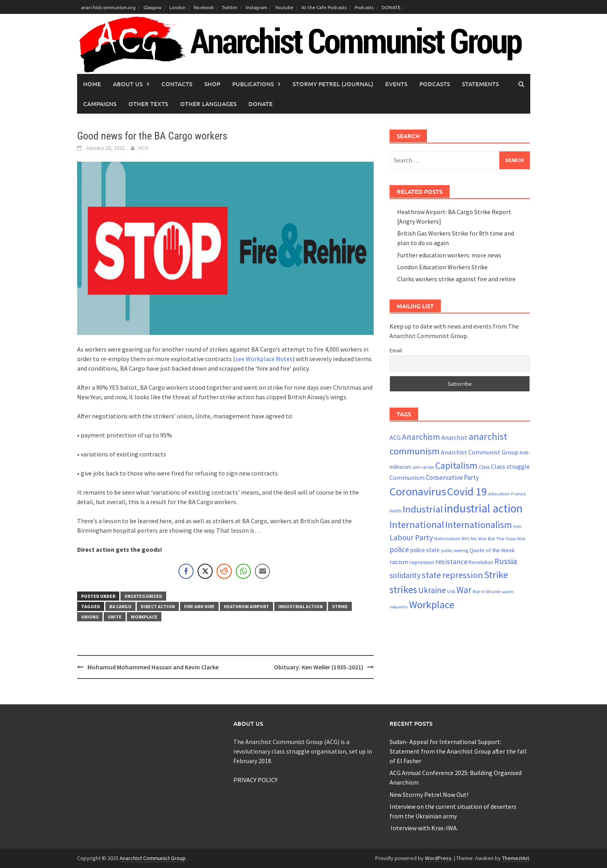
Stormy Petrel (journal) (333, 84)
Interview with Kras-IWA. (424, 828)
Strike (340, 606)
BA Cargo (120, 606)
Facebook (204, 7)
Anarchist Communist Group (153, 858)
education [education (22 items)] (499, 494)
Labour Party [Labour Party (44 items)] (411, 537)
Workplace (144, 617)
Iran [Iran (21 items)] (517, 526)
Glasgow (152, 7)
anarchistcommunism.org (108, 7)
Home (92, 84)
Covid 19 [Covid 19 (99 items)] (467, 491)
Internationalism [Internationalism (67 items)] (479, 525)
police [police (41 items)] (399, 549)
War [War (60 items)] (464, 590)
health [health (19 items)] (396, 511)
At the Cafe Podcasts (324, 7)
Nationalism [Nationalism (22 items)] (447, 538)
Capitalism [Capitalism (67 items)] (456, 465)
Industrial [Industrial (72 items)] (423, 509)
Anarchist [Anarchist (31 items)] (454, 437)
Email (396, 350)
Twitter (230, 7)
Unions (90, 617)
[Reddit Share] (224, 571)
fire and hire (199, 606)
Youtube (284, 7)
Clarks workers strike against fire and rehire (456, 279)
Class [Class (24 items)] (484, 467)
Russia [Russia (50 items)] (506, 561)
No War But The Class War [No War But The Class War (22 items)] (498, 538)
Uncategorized (143, 596)
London (177, 7)
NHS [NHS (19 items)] (465, 539)
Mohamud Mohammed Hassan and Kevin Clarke (153, 667)
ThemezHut (516, 858)
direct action (158, 606)
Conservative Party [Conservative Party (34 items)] (452, 477)
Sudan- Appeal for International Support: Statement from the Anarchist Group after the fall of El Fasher (458, 751)
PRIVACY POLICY (255, 780)
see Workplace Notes (264, 359)
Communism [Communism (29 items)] (407, 478)
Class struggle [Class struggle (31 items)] (510, 466)
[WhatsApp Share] (243, 571)
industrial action (301, 606)
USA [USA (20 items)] (451, 592)
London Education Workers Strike (442, 267)
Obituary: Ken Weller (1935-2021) (319, 667)
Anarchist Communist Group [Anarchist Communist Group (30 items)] (480, 452)
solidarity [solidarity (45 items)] (405, 575)
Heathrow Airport (246, 606)
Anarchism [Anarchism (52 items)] (421, 437)
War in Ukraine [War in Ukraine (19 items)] (486, 592)
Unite (115, 617)
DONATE (391, 7)
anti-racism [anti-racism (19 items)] (423, 467)
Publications (253, 84)
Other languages (208, 104)
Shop (212, 84)
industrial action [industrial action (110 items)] (483, 508)
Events (396, 84)
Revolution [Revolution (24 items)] (481, 562)
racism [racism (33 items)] (399, 562)
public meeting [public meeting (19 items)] (455, 551)
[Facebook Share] (186, 571)
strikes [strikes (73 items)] (403, 590)
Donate (261, 104)
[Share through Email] (262, 571)
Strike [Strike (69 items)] (496, 575)
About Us (128, 84)
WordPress (438, 858)
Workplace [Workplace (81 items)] (432, 604)
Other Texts (148, 104)
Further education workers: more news (449, 255)
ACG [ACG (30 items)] (395, 438)
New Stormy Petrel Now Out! (429, 795)
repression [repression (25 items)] (422, 562)
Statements (480, 84)
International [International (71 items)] (417, 525)
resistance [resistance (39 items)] (451, 562)
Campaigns (100, 104)
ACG (143, 148)
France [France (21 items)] (518, 494)
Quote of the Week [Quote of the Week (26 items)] (492, 550)
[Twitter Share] (205, 571)
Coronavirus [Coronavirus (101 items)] (418, 491)
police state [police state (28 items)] (425, 550)
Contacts (177, 84)
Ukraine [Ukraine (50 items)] (432, 590)
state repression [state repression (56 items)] (452, 575)
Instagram (256, 7)
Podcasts (364, 7)
